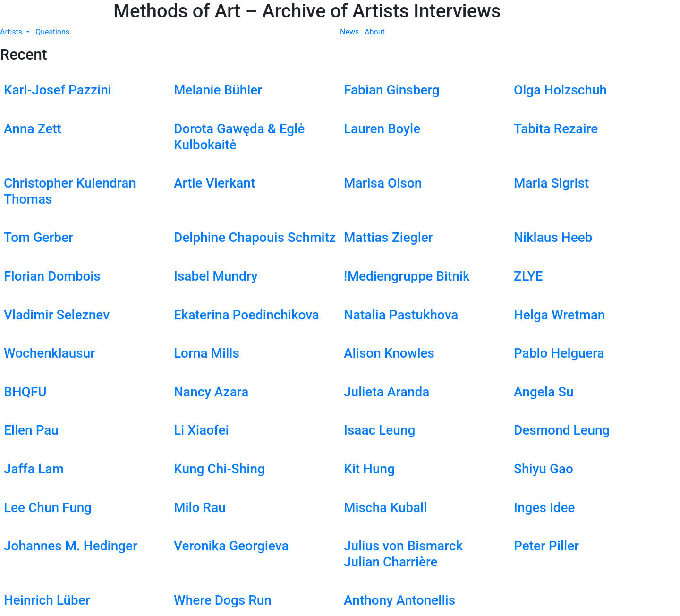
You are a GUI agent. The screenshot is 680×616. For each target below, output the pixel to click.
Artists (12, 32)
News (349, 32)
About (375, 32)
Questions (52, 32)
